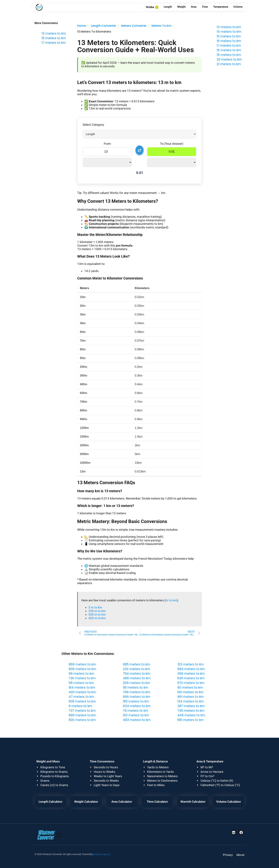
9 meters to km (80, 706)
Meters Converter (134, 26)
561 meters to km (190, 692)
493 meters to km (137, 720)
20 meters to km (229, 59)
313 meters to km (191, 664)
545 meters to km (191, 678)
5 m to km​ (95, 607)
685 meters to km (137, 664)
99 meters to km (81, 674)
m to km (171, 600)
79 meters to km (136, 711)
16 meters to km (229, 41)
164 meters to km (82, 687)
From (107, 144)
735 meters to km (191, 711)
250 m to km (97, 611)
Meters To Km (161, 26)
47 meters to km (81, 697)
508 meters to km (82, 701)
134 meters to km (191, 701)
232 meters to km (136, 669)
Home (81, 26)
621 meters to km (136, 715)
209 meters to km (137, 683)
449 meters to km (191, 715)
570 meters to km (191, 683)
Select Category (93, 125)
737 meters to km (82, 711)
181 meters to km (136, 687)
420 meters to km (82, 692)
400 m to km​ (97, 618)
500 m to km (97, 615)
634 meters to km (137, 706)
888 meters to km (82, 715)
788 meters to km (137, 692)
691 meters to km (191, 720)
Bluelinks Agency (102, 854)
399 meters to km (191, 674)
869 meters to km (82, 664)
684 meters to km (191, 669)
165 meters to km (136, 701)
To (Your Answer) (172, 144)
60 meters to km (190, 687)
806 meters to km (82, 669)
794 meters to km (137, 674)
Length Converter (103, 26)
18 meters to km (229, 50)
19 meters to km (229, 55)
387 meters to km (191, 706)
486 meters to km (137, 678)
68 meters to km (81, 683)
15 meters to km (54, 38)
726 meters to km (82, 678)
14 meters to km (229, 32)
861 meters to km (191, 697)
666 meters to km (137, 697)
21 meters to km (229, 64)
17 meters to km (54, 43)
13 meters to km (54, 33)
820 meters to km (82, 720)
